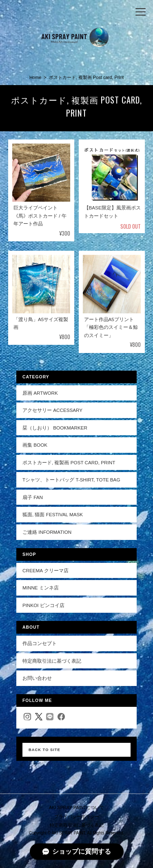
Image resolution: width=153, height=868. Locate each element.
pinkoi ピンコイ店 (43, 605)
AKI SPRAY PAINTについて (77, 807)
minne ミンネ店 (41, 588)
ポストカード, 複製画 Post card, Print (69, 462)
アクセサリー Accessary (52, 410)
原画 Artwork (40, 393)
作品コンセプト (40, 643)
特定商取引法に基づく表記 (52, 661)
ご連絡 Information (47, 532)
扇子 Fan (33, 497)
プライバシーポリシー (77, 816)
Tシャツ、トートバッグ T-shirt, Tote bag (71, 480)
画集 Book (35, 445)
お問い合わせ (37, 678)
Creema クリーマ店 (45, 570)
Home (35, 77)
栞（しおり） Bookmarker (55, 428)
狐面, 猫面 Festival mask (53, 514)
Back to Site (44, 750)
